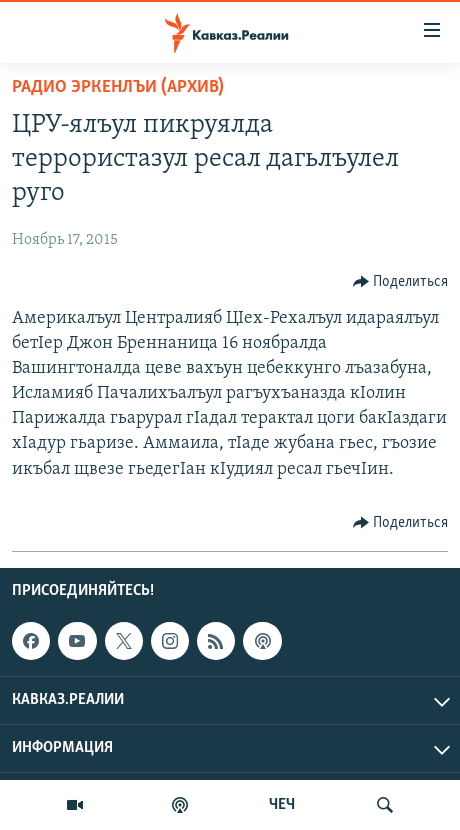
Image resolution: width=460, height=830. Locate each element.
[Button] (401, 282)
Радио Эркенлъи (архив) (118, 87)
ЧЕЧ (282, 805)
